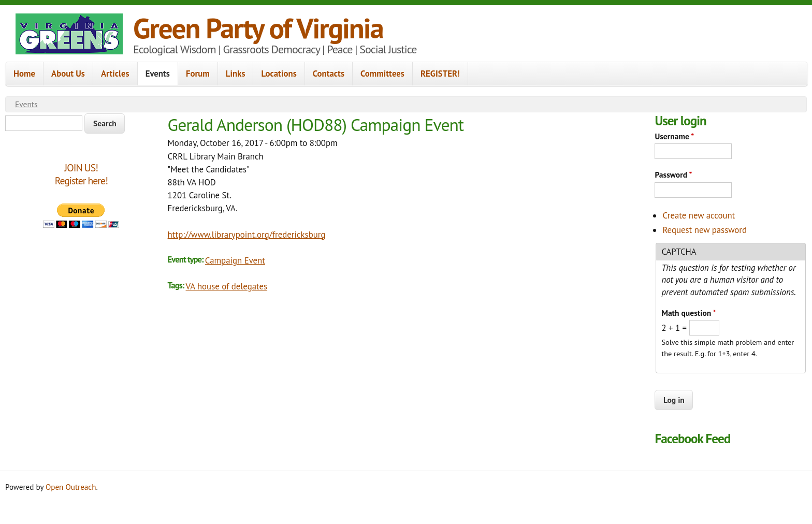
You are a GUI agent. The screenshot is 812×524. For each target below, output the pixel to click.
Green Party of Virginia (258, 28)
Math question (688, 313)
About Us (68, 74)
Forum (198, 74)
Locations (279, 74)
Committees (382, 74)
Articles (115, 74)
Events (158, 74)
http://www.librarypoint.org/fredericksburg (247, 235)
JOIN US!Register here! (81, 174)
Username (674, 136)
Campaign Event (235, 260)
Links (236, 74)
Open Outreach (71, 487)
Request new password (705, 230)
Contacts (329, 74)
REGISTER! (440, 74)
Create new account (699, 215)
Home (24, 74)
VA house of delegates (227, 286)
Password (673, 174)
